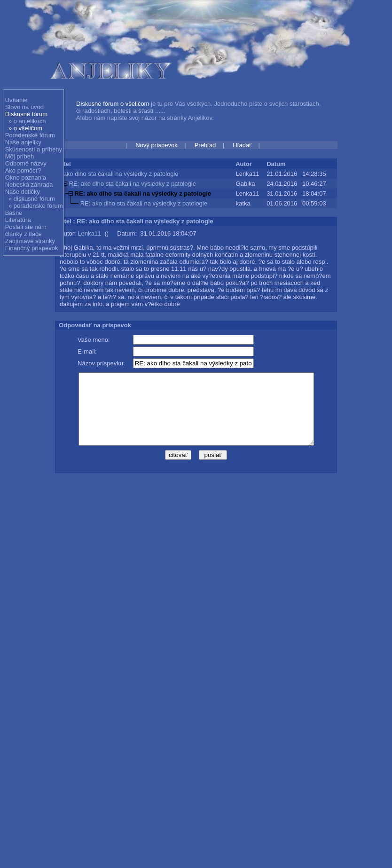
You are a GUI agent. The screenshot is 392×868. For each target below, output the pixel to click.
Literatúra (18, 220)
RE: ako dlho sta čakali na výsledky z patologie (133, 184)
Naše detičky (23, 192)
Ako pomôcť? (23, 170)
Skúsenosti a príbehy (34, 149)
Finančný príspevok (32, 248)
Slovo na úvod (24, 107)
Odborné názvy (26, 163)
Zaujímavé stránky (30, 241)
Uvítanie (16, 100)
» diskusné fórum (32, 199)
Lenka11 (89, 233)
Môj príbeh (20, 156)
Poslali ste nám (26, 227)
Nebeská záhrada (29, 185)
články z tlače (24, 234)
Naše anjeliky (23, 142)
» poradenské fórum (36, 206)
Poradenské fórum (30, 135)
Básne (14, 213)
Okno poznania (26, 178)
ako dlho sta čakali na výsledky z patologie (121, 174)
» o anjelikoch (27, 121)
